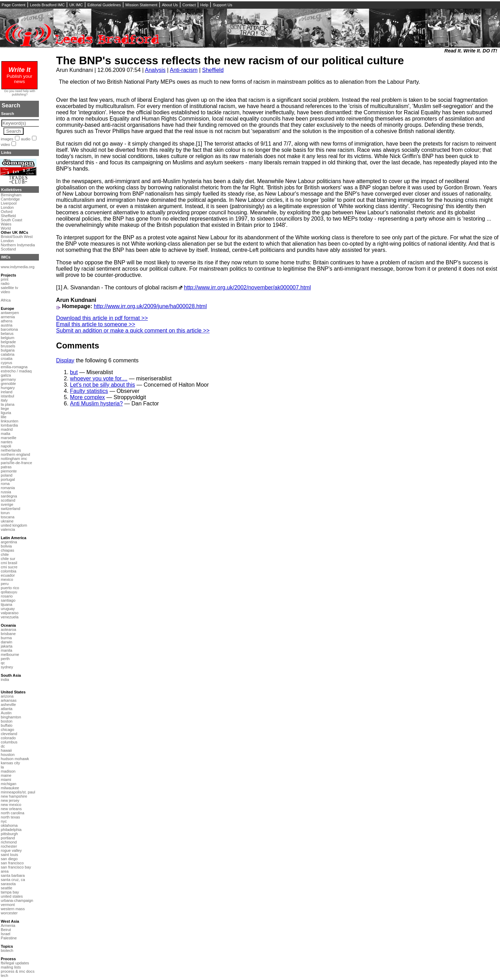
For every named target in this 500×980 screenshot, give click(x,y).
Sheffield (213, 70)
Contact (189, 5)
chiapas (7, 550)
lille (3, 417)
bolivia (6, 546)
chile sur (8, 559)
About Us (170, 5)
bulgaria (8, 350)
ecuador (8, 575)
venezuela (10, 617)
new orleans (11, 809)
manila (6, 650)
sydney (7, 667)
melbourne (10, 654)
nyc (4, 821)
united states (12, 896)
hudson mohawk (15, 759)
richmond (9, 842)
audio (26, 139)
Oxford (7, 212)
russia (6, 492)
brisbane (8, 634)
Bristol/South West (17, 237)
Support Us (223, 5)
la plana (7, 404)
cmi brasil (9, 563)
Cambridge (10, 199)
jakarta (7, 646)
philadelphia (11, 830)
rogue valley (11, 850)
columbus (9, 742)
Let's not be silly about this (103, 385)
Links (6, 153)
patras (6, 467)
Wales (6, 224)
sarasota (8, 884)
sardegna (9, 496)
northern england (15, 454)
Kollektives (11, 190)
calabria (7, 354)
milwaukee (10, 788)
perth (5, 659)
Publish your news (19, 76)
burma (6, 638)
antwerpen (10, 313)
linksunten (9, 421)
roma (5, 484)
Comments (78, 345)
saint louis (9, 855)
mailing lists (11, 967)
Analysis (155, 70)
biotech (7, 950)
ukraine (7, 521)
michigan (9, 784)
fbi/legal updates (15, 963)
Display (65, 360)
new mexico (11, 805)
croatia (7, 359)
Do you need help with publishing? (20, 93)
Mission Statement (141, 5)
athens (7, 321)
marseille (9, 438)
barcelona (9, 329)
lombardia (9, 425)
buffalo (6, 725)
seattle (6, 888)
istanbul (7, 396)
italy (4, 400)
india (5, 680)
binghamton (11, 717)
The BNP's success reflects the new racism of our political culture (230, 60)
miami (6, 780)
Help (204, 5)
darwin (6, 642)
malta (5, 434)
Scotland (8, 249)
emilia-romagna (14, 367)
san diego (9, 859)
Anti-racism (184, 70)
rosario (7, 596)
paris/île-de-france (16, 463)
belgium (7, 338)
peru (5, 584)
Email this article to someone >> (96, 324)
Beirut (6, 930)
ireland (7, 392)
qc (3, 663)
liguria (6, 413)
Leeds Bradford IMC (47, 5)
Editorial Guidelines (104, 5)
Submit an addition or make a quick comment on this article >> (133, 331)
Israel (5, 934)
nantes (7, 442)
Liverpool (9, 203)
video (5, 145)
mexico (7, 579)
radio (5, 283)
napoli (6, 446)
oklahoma (9, 825)
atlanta (7, 709)
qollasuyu (9, 592)
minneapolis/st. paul (18, 792)
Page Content (14, 5)
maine (6, 775)
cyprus (6, 363)
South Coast (11, 220)
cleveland (9, 734)
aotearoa (8, 629)
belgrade (8, 342)
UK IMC (76, 5)
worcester (9, 913)
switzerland (10, 509)
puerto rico (10, 588)
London (7, 207)
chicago (7, 730)
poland (7, 475)
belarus (7, 333)
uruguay (8, 609)
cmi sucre (9, 567)
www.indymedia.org (18, 267)
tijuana (6, 604)
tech (4, 975)
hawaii (6, 750)
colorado (8, 738)
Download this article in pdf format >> (102, 318)
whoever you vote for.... (99, 378)
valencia (8, 529)
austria (7, 325)
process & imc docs (18, 971)
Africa (6, 300)
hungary (8, 388)
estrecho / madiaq (16, 371)
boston (7, 721)
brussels (8, 346)
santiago (8, 600)
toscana (7, 517)
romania (8, 488)
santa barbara (13, 875)
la (2, 767)
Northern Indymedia (18, 245)
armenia (8, 317)
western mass (13, 909)
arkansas (9, 700)
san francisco (12, 863)
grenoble (8, 384)
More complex (87, 397)
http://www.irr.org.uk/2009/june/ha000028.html (150, 306)
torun (5, 513)
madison (8, 771)
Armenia (8, 925)
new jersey (10, 800)
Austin (6, 713)
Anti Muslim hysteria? (97, 403)
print (5, 279)
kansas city (10, 763)
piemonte (9, 471)
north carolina (12, 813)
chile (5, 554)
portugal (8, 479)
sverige (7, 504)
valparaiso (10, 613)
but (74, 372)
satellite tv (9, 288)
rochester (9, 846)
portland (8, 838)
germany (8, 379)
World (6, 228)
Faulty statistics (89, 391)
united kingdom (14, 525)
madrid (7, 429)
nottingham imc (14, 459)
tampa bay (10, 892)
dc (3, 746)
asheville (8, 705)
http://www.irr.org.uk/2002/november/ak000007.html (248, 287)
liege (5, 409)
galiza (6, 375)
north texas (10, 817)
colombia (9, 571)
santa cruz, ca (13, 880)
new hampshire (14, 796)
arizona (7, 696)
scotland (8, 500)
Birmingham (11, 195)
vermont (8, 905)
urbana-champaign (17, 900)
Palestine (9, 938)
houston (8, 755)
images (7, 139)
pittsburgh (9, 834)
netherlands (11, 450)
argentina (9, 542)
